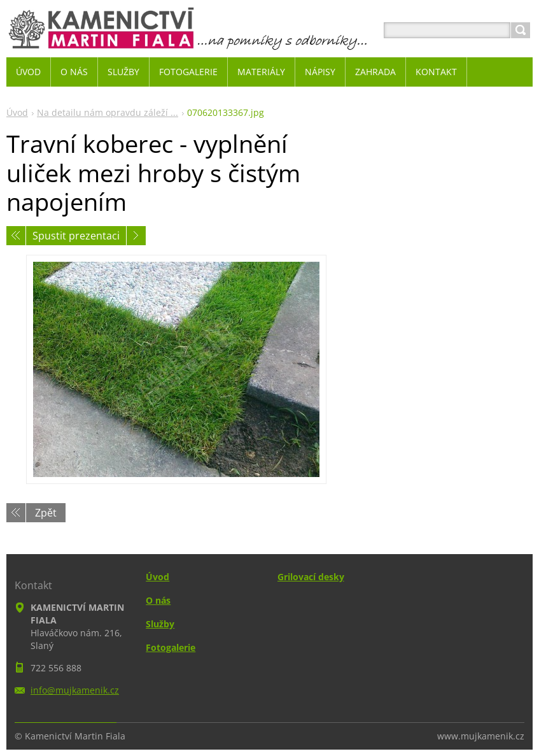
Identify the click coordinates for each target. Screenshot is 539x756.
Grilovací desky (311, 577)
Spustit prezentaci (76, 236)
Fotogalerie (171, 647)
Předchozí (16, 236)
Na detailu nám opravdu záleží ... (108, 112)
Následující (136, 236)
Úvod (17, 112)
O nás (158, 600)
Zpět (46, 513)
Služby (160, 624)
